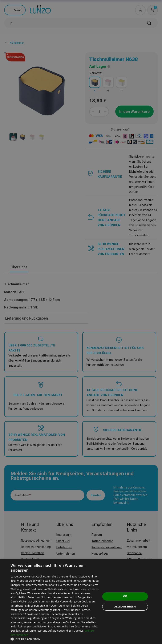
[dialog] (81, 602)
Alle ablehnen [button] (125, 607)
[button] (56, 639)
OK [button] (125, 596)
